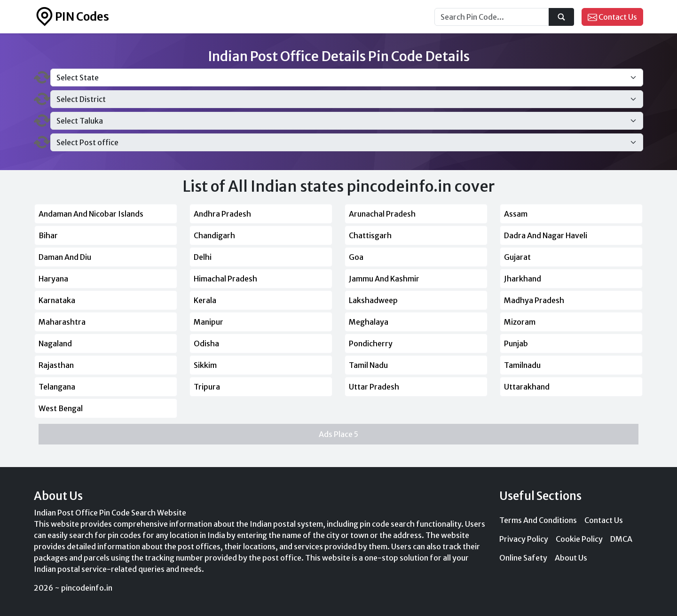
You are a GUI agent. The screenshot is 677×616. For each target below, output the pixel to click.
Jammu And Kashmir (384, 279)
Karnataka (57, 300)
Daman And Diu (65, 257)
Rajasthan (56, 365)
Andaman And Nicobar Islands (91, 214)
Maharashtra (62, 322)
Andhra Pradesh (222, 214)
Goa (356, 257)
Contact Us (612, 17)
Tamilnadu (522, 365)
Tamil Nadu (368, 365)
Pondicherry (371, 343)
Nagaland (55, 343)
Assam (516, 214)
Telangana (57, 387)
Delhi (203, 257)
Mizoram (520, 322)
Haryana (53, 279)
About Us (571, 558)
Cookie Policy (579, 539)
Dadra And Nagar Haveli (546, 235)
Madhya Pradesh (534, 300)
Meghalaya (369, 322)
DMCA (621, 539)
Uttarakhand (527, 387)
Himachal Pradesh (225, 279)
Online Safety (523, 558)
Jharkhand (523, 279)
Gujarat (517, 257)
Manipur (209, 322)
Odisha (206, 343)
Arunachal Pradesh (382, 214)
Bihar (48, 235)
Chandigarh (214, 235)
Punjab (516, 343)
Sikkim (205, 365)
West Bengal (61, 408)
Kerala (205, 300)
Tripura (207, 387)
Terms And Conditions (538, 520)
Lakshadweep (373, 300)
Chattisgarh (370, 235)
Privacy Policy (524, 539)
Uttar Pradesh (374, 387)
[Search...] (492, 17)
